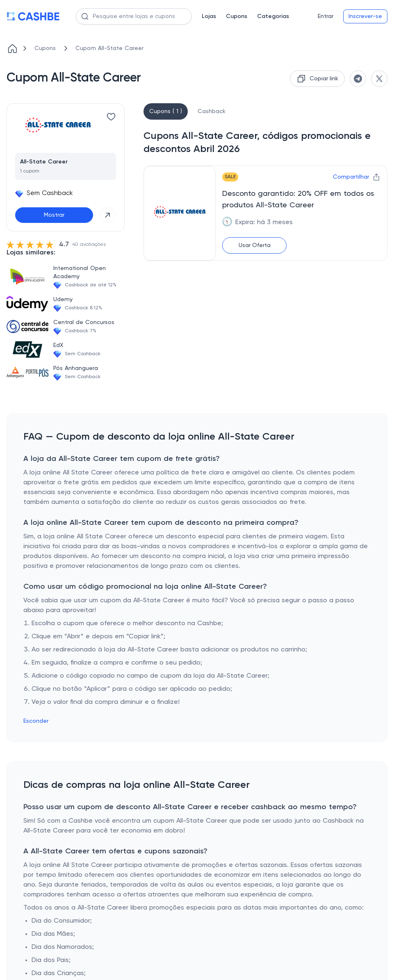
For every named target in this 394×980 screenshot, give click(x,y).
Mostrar (54, 215)
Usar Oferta (255, 245)
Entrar (326, 16)
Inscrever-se (365, 16)
